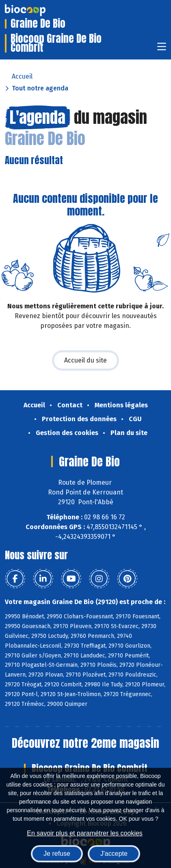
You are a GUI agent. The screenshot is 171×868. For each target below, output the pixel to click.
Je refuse (57, 854)
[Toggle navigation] (162, 49)
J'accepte (114, 854)
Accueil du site (85, 360)
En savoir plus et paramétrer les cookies (85, 833)
